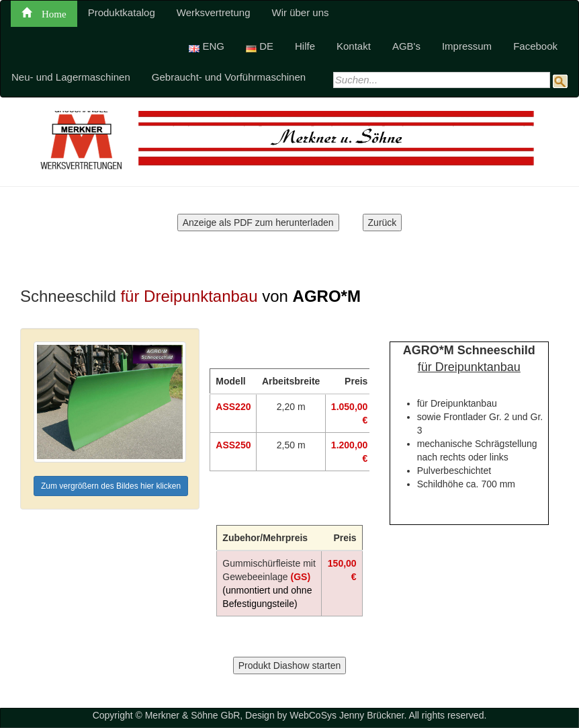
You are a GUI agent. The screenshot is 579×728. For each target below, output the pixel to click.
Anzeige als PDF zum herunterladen (258, 223)
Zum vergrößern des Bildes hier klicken (111, 486)
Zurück (383, 223)
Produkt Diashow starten (290, 665)
